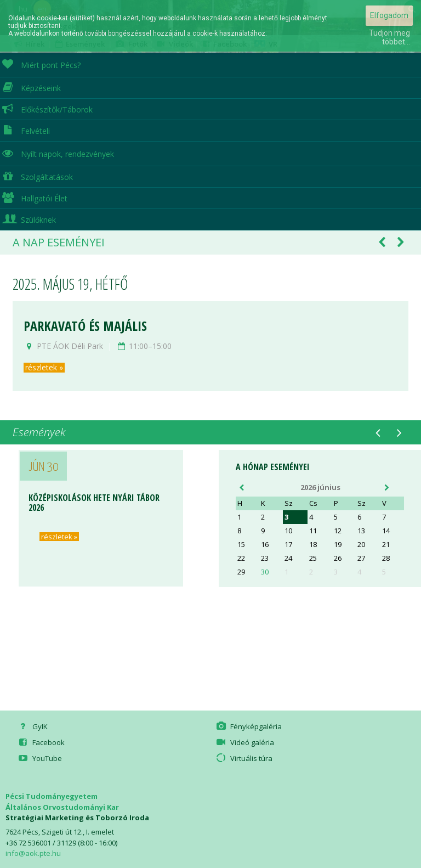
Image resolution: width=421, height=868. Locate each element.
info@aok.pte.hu (33, 853)
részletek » (44, 368)
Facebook (41, 742)
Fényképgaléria (248, 726)
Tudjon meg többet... (389, 37)
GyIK (32, 726)
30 (265, 572)
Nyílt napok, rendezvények (57, 153)
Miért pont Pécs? (40, 64)
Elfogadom (389, 15)
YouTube (39, 758)
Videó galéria (244, 742)
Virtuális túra (244, 758)
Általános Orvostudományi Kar (62, 807)
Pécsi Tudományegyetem (52, 796)
